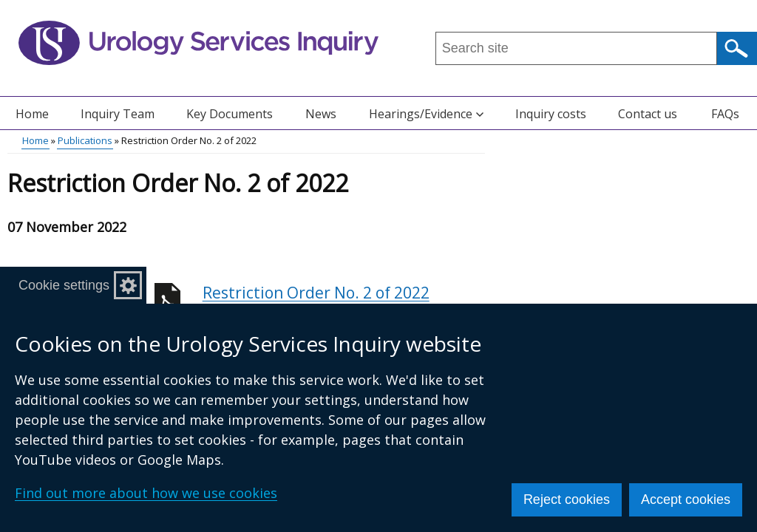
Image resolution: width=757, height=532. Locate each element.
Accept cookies (686, 499)
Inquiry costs (551, 114)
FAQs (725, 114)
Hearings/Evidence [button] (426, 114)
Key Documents (230, 114)
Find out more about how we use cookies (146, 493)
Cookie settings (64, 285)
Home (32, 114)
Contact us (648, 114)
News (321, 114)
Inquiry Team (118, 114)
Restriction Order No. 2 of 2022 (344, 301)
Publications (85, 140)
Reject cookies (567, 499)
